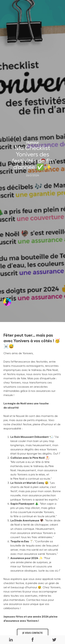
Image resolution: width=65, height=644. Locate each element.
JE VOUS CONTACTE (32, 633)
